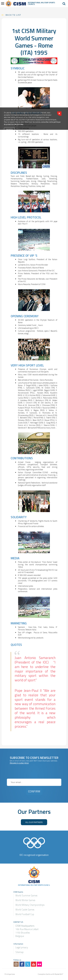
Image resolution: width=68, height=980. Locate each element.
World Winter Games (25, 900)
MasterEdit (59, 974)
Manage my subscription (19, 763)
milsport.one (10, 974)
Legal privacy (22, 947)
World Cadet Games (25, 910)
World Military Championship (29, 905)
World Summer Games (26, 896)
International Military (38, 3)
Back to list (13, 15)
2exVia (48, 974)
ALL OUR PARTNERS (34, 822)
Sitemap (19, 952)
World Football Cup (25, 914)
